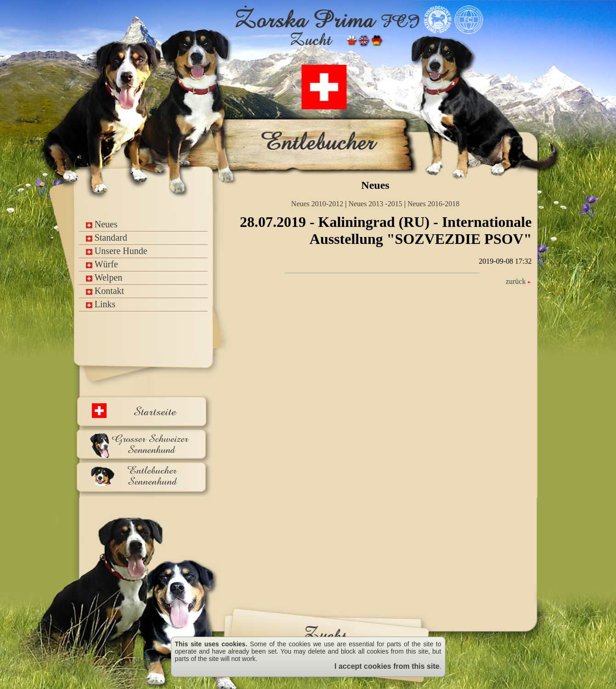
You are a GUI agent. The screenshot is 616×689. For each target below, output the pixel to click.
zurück (519, 281)
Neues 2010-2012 (317, 204)
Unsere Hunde (117, 251)
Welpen (104, 277)
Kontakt (105, 291)
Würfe (102, 264)
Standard (107, 237)
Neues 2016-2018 (433, 204)
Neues (102, 224)
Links (101, 304)
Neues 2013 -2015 (375, 204)
